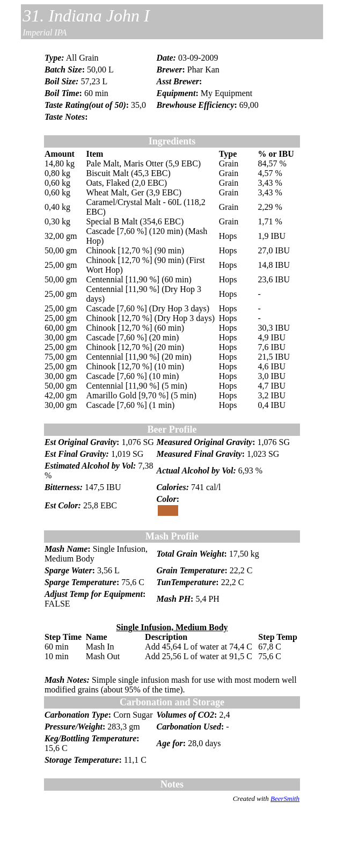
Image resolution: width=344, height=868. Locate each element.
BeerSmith (285, 798)
